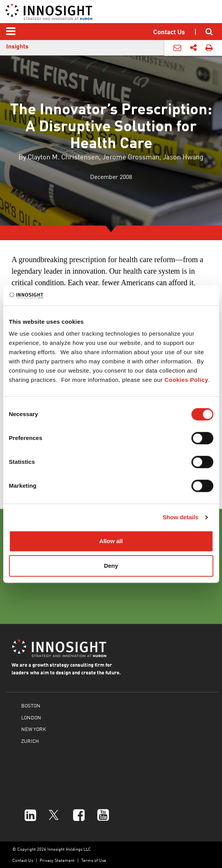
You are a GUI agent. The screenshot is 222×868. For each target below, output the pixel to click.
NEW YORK (33, 729)
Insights (17, 46)
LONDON (31, 717)
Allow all (111, 541)
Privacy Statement (57, 860)
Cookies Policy (187, 380)
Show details (181, 517)
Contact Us (23, 860)
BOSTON (31, 705)
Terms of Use (94, 860)
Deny (111, 566)
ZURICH (30, 741)
